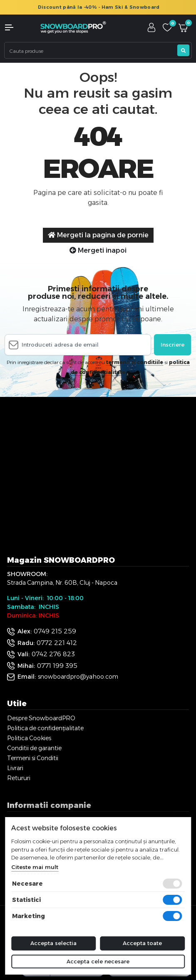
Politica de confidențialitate (45, 728)
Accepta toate (142, 943)
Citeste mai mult (35, 867)
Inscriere (172, 345)
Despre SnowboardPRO (41, 718)
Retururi (19, 778)
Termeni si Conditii (33, 758)
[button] (16, 27)
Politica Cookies (29, 738)
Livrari (15, 768)
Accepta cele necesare (98, 961)
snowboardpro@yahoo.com (78, 677)
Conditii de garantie (34, 748)
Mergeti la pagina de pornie (98, 235)
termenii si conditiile (135, 362)
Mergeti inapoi (98, 250)
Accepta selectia (53, 943)
